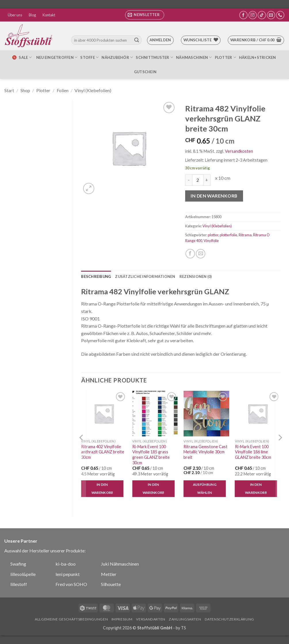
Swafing (18, 564)
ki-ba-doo (66, 564)
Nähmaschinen (194, 57)
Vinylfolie (211, 241)
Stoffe (89, 57)
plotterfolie (228, 235)
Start (9, 90)
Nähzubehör (117, 57)
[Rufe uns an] (280, 15)
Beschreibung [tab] (96, 276)
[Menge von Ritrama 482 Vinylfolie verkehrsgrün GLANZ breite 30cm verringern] (189, 180)
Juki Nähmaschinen (120, 564)
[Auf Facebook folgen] (243, 15)
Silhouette (111, 584)
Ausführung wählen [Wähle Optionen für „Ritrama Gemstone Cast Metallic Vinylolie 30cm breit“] (205, 489)
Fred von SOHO (71, 584)
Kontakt (49, 15)
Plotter (225, 57)
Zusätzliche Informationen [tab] (145, 276)
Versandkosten (239, 151)
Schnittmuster (154, 57)
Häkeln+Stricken (258, 57)
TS (183, 628)
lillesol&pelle (23, 574)
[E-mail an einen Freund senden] (201, 254)
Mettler (109, 574)
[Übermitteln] (137, 40)
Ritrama (245, 235)
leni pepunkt (68, 574)
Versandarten (151, 619)
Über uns (15, 15)
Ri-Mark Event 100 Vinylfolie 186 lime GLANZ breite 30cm (253, 452)
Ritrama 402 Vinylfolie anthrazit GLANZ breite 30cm (103, 452)
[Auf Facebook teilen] (190, 254)
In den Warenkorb (214, 196)
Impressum (122, 619)
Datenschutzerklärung (229, 619)
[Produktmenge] (198, 180)
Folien (63, 90)
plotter (213, 235)
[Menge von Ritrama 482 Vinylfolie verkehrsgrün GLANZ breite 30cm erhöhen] (207, 180)
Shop (25, 90)
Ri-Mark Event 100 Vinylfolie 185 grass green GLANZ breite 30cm (151, 455)
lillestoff (19, 584)
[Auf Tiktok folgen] (262, 15)
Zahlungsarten (185, 619)
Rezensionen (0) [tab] (196, 276)
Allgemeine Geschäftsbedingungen (71, 619)
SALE (22, 57)
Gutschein (145, 72)
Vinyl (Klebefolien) (93, 90)
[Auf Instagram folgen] (253, 15)
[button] (145, 15)
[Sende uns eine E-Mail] (271, 15)
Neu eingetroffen (57, 57)
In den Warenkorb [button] (102, 489)
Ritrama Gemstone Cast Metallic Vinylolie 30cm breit (205, 452)
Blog (32, 15)
